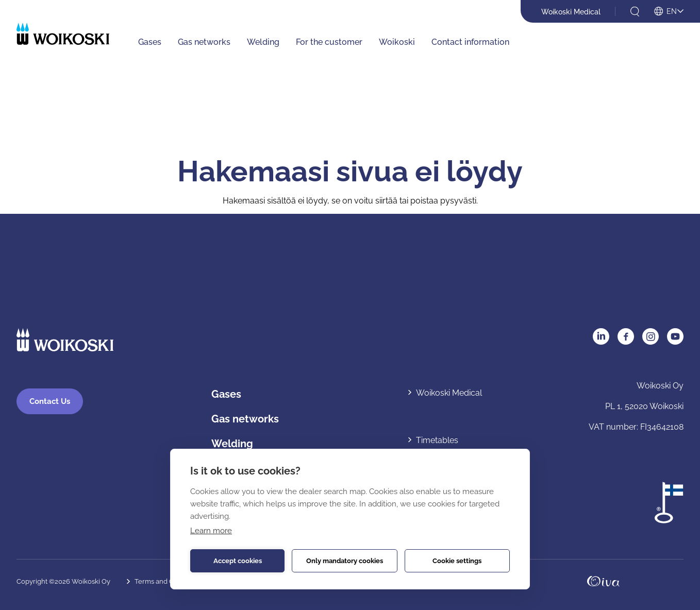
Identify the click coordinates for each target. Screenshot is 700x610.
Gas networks (245, 419)
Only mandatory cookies (345, 561)
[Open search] (635, 12)
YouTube (675, 336)
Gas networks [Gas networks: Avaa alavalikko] (204, 42)
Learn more (211, 531)
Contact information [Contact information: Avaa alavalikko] (470, 42)
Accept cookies (238, 561)
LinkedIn (601, 336)
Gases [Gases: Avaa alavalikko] (150, 42)
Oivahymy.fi (603, 581)
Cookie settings (457, 561)
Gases (226, 394)
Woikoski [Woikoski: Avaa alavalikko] (397, 42)
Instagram (651, 336)
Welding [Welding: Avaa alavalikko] (263, 42)
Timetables (437, 440)
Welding (232, 444)
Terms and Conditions (169, 581)
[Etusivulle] (63, 34)
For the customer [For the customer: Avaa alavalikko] (329, 42)
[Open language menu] (669, 12)
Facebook (626, 336)
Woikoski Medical (571, 12)
